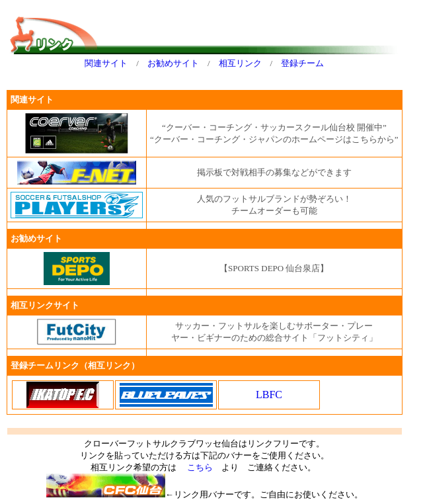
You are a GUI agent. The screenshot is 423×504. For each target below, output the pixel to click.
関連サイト (106, 63)
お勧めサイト (173, 63)
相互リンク (240, 63)
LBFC (269, 395)
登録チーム (302, 63)
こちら (200, 467)
